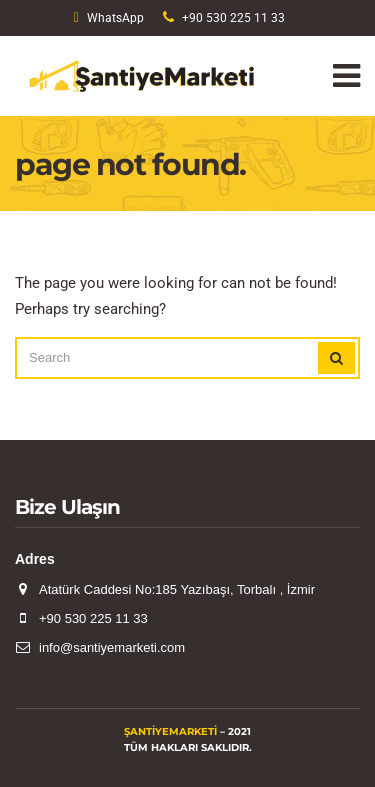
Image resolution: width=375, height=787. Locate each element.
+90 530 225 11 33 (233, 18)
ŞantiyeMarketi (170, 731)
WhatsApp (115, 18)
